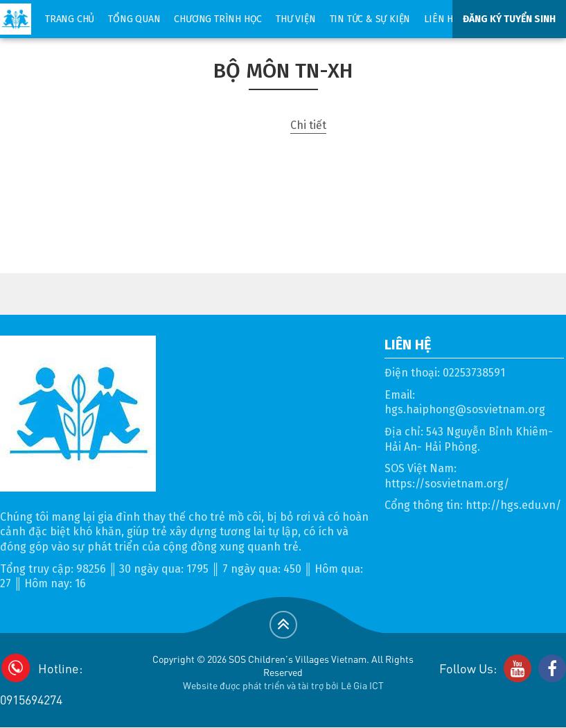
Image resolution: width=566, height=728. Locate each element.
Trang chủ (70, 19)
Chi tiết (308, 125)
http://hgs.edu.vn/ (513, 505)
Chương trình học (218, 19)
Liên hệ (441, 19)
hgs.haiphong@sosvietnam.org (465, 409)
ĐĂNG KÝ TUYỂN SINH (509, 19)
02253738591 (474, 373)
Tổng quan (134, 19)
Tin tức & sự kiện (370, 19)
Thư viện (295, 19)
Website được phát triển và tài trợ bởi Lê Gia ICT (283, 685)
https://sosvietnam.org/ (447, 484)
